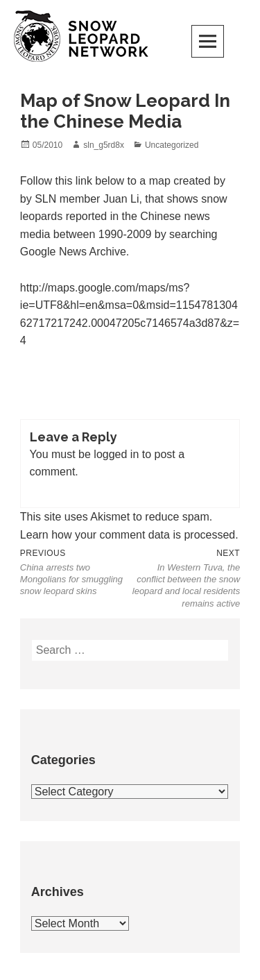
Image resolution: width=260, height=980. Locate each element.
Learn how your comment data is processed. (129, 535)
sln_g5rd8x (104, 145)
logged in (116, 454)
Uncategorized (172, 145)
